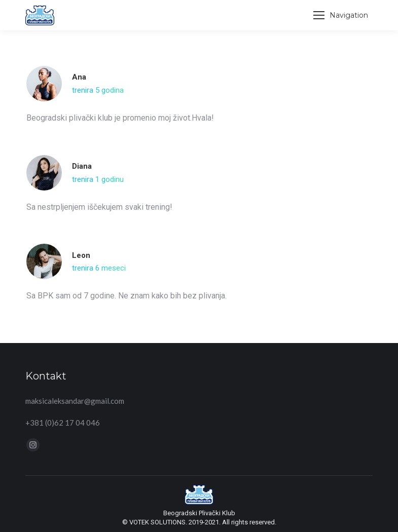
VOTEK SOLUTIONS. (159, 522)
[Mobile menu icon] (341, 15)
